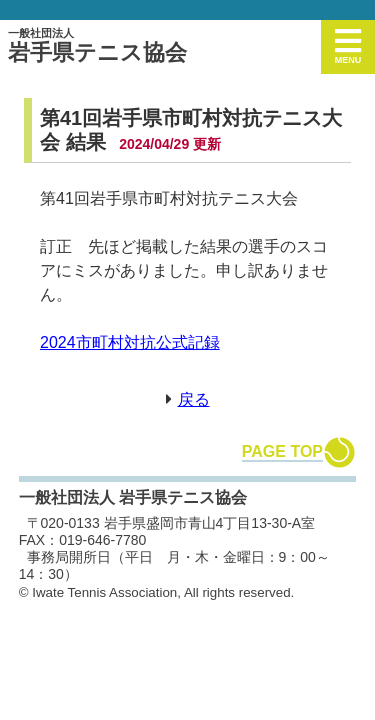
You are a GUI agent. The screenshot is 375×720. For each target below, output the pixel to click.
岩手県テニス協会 (97, 46)
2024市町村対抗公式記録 (130, 342)
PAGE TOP (282, 451)
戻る (194, 399)
